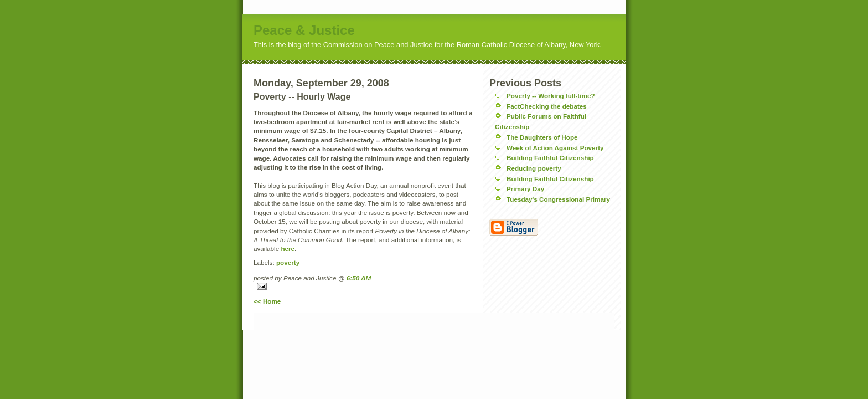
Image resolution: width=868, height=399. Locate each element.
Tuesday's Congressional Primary (558, 199)
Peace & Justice (304, 30)
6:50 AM (359, 278)
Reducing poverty (534, 168)
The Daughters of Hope (542, 137)
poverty (288, 262)
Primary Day (525, 189)
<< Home (267, 301)
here (288, 249)
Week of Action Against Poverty (555, 148)
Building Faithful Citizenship (550, 158)
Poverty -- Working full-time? (551, 96)
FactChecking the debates (547, 106)
